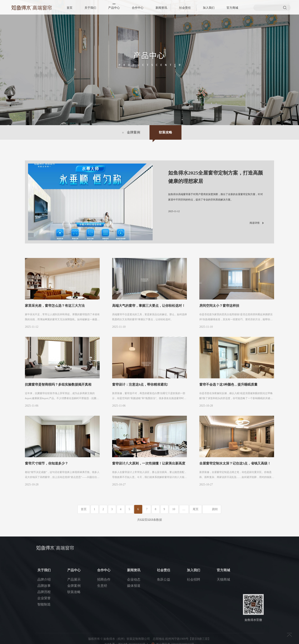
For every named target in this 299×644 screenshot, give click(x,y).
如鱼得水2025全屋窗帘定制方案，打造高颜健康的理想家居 (216, 177)
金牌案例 (134, 132)
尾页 (196, 509)
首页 (70, 8)
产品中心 (114, 8)
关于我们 (90, 8)
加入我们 (209, 8)
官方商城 (232, 8)
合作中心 (138, 8)
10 (174, 509)
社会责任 (185, 8)
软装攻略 (165, 132)
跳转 (215, 509)
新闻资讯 (161, 8)
